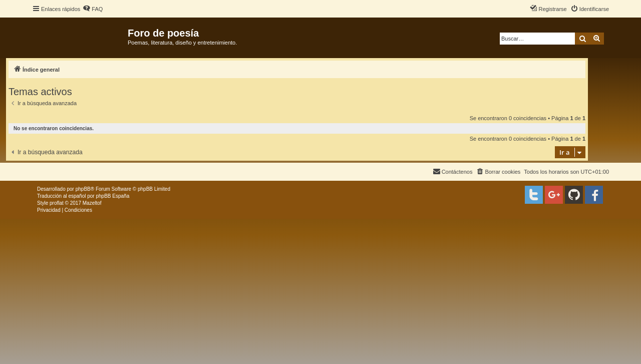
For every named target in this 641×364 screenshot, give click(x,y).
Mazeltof (92, 203)
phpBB (83, 189)
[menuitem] (93, 9)
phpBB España (112, 196)
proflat (57, 203)
